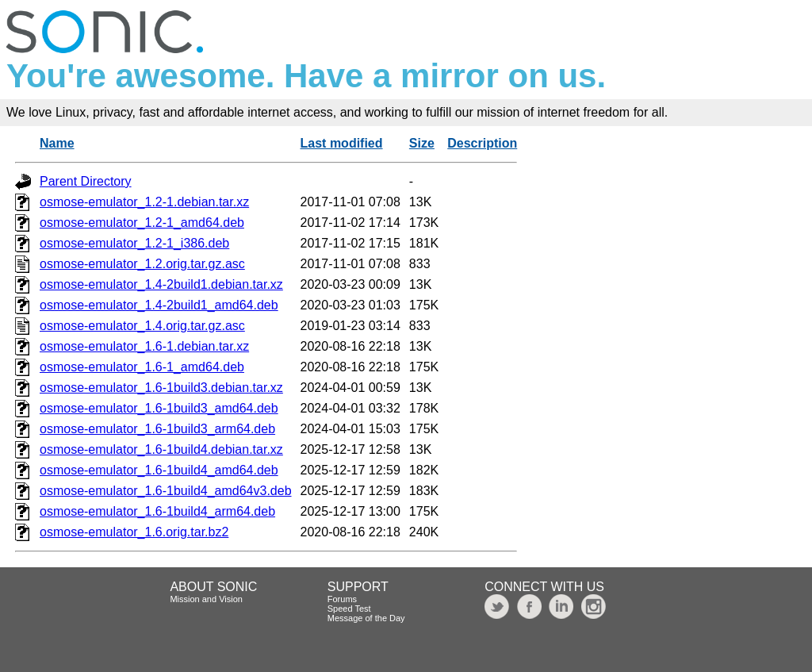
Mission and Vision (206, 599)
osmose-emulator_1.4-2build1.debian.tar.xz (161, 284)
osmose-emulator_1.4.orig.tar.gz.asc (142, 326)
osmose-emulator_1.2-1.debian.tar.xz (144, 202)
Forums (342, 599)
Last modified (342, 143)
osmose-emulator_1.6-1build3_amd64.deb (159, 408)
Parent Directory (86, 181)
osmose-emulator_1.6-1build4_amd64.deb (159, 470)
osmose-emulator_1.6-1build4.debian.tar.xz (161, 449)
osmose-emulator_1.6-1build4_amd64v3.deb (166, 491)
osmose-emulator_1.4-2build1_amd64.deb (159, 305)
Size (422, 143)
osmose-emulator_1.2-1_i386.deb (134, 243)
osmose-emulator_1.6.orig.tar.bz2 (134, 532)
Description (482, 143)
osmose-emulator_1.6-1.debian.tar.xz (144, 346)
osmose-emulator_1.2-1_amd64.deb (142, 223)
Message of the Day (366, 618)
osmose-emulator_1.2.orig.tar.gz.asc (142, 264)
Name (57, 143)
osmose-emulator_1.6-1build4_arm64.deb (157, 511)
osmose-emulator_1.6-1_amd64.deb (142, 367)
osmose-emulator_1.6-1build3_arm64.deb (157, 429)
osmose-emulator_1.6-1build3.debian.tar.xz (161, 388)
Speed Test (349, 609)
